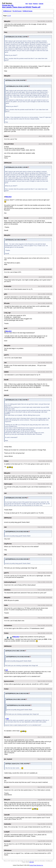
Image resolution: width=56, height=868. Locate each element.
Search (30, 4)
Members (36, 4)
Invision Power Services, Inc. (36, 865)
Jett (7, 670)
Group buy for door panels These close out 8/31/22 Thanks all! (21, 6)
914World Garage (28, 11)
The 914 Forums (17, 11)
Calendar (41, 4)
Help (27, 4)
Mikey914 (8, 197)
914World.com (7, 11)
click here (32, 862)
